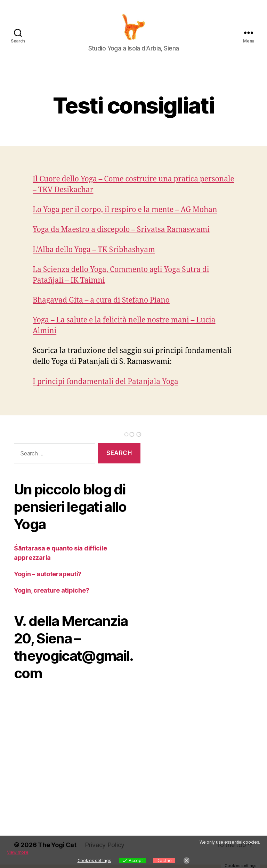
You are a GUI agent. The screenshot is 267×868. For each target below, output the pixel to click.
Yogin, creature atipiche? (51, 594)
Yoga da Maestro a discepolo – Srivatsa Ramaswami (121, 233)
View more (18, 852)
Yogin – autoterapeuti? (48, 577)
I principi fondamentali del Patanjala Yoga (106, 385)
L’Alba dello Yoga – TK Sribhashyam (94, 253)
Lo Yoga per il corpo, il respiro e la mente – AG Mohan (125, 213)
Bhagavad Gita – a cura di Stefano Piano (101, 304)
